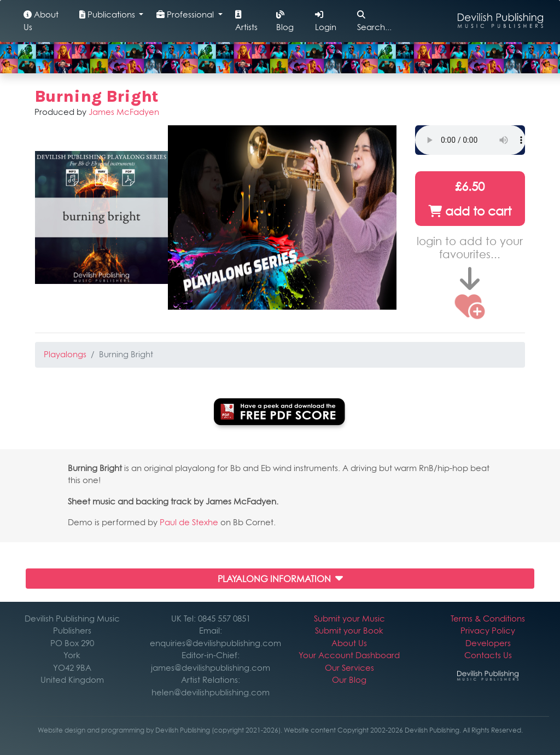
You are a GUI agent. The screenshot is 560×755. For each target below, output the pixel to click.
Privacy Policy (488, 631)
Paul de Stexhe (189, 522)
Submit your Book (349, 631)
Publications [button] (108, 14)
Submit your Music (349, 618)
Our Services (349, 668)
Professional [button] (186, 14)
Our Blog (349, 680)
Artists (246, 21)
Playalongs (65, 354)
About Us (41, 21)
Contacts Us (488, 655)
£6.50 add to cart (470, 199)
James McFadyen (124, 112)
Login (326, 21)
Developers (488, 643)
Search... (374, 21)
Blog (285, 21)
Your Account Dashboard (349, 655)
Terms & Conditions (488, 618)
